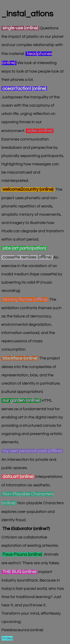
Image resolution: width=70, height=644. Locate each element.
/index (7, 638)
